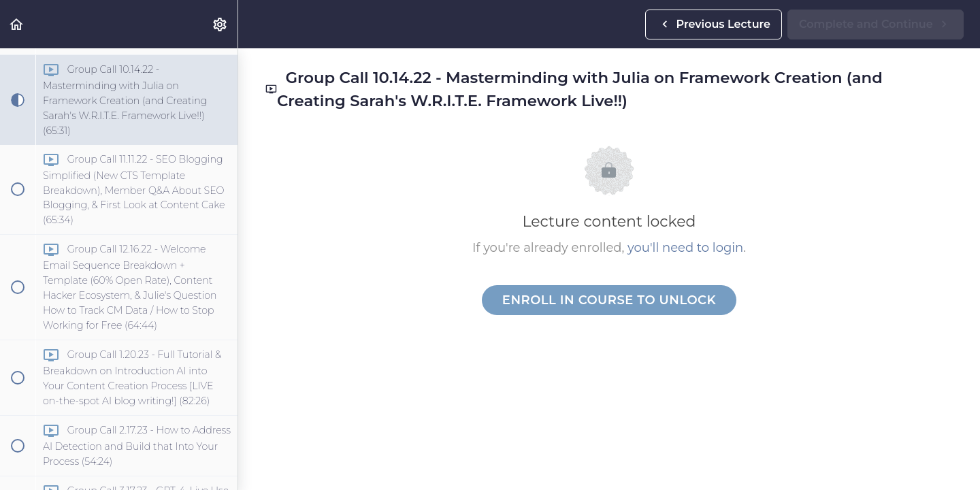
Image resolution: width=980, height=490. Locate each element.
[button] (17, 24)
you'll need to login (685, 248)
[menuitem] (220, 24)
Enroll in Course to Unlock (609, 300)
